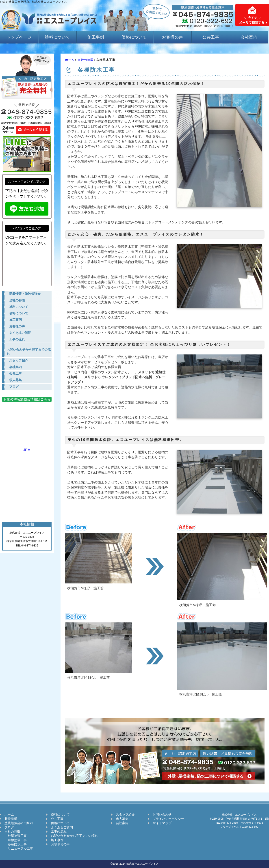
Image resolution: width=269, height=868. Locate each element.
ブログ (9, 827)
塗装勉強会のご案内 (19, 823)
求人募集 (122, 819)
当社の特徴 (85, 60)
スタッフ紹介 (125, 814)
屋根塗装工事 (16, 840)
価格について (134, 37)
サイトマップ (162, 823)
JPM (27, 448)
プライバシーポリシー (168, 819)
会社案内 (249, 37)
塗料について (57, 37)
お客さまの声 (60, 844)
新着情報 (11, 819)
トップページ (19, 37)
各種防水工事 (16, 844)
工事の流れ (59, 831)
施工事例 (96, 37)
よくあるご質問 (62, 827)
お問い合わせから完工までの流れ (74, 836)
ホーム (70, 60)
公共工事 (211, 37)
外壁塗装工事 (16, 836)
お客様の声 (172, 37)
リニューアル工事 (19, 849)
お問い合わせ (162, 814)
